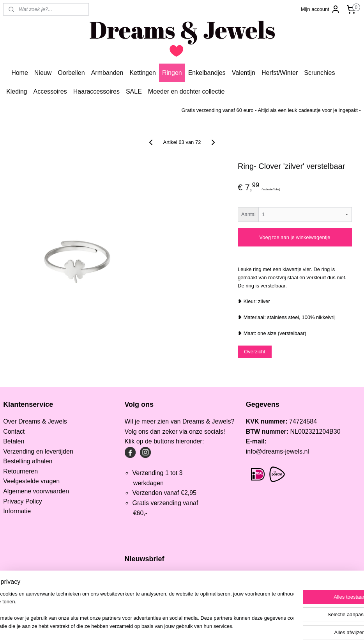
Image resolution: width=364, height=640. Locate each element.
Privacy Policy (23, 501)
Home (20, 73)
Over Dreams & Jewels (35, 421)
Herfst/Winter (280, 73)
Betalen (14, 441)
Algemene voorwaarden (36, 491)
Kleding (17, 91)
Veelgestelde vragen (31, 481)
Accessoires (50, 91)
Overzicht (255, 352)
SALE (134, 91)
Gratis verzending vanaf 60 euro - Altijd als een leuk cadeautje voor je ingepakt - (271, 110)
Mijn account (321, 9)
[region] (131, 611)
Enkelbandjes (207, 73)
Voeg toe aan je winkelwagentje (295, 237)
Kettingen (143, 73)
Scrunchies (319, 73)
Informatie (17, 511)
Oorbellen (71, 73)
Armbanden (107, 73)
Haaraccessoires (96, 91)
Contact (14, 432)
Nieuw (43, 73)
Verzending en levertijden (38, 451)
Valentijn (244, 73)
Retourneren (20, 471)
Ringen (172, 73)
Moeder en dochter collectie (186, 91)
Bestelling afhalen (28, 461)
